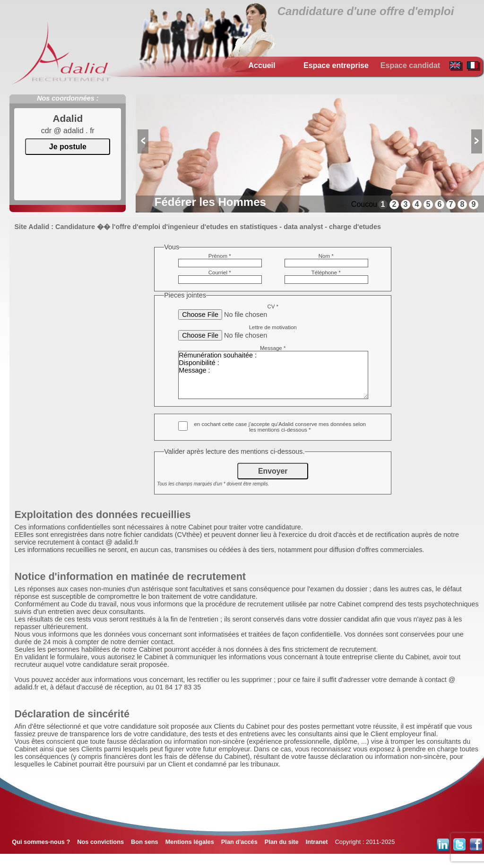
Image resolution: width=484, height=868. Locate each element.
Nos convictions (100, 842)
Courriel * (220, 272)
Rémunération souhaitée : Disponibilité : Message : (273, 375)
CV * (273, 306)
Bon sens (145, 842)
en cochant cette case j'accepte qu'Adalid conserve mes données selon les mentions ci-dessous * (280, 427)
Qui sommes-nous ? (41, 842)
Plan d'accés (239, 842)
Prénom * (220, 256)
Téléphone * (326, 272)
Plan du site (282, 842)
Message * (273, 348)
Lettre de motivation (273, 327)
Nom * (326, 256)
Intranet (317, 842)
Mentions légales (190, 842)
